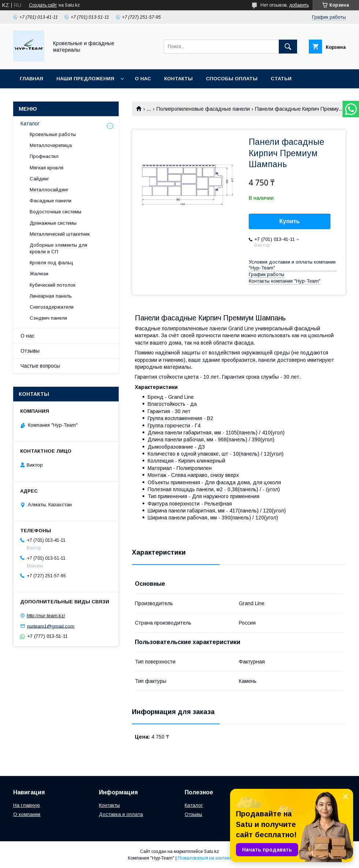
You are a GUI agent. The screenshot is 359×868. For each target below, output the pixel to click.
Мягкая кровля (47, 168)
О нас (143, 79)
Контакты (178, 79)
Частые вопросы (40, 366)
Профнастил (44, 156)
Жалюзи (39, 274)
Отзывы (30, 351)
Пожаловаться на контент (204, 858)
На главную (27, 805)
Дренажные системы (53, 223)
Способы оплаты (232, 79)
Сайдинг (39, 179)
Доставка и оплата (121, 814)
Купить (290, 221)
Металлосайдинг (49, 190)
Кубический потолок (53, 285)
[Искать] (288, 47)
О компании (27, 814)
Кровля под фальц (51, 263)
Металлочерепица (51, 145)
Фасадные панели (51, 201)
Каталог (30, 124)
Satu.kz (212, 852)
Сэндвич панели (48, 318)
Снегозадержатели (52, 307)
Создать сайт (43, 5)
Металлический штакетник (60, 234)
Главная (32, 79)
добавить (299, 5)
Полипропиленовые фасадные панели (203, 109)
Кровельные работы (53, 134)
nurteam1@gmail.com (51, 626)
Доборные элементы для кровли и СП (58, 248)
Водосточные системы (55, 212)
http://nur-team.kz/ (46, 616)
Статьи (281, 79)
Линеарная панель (51, 296)
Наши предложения (85, 79)
